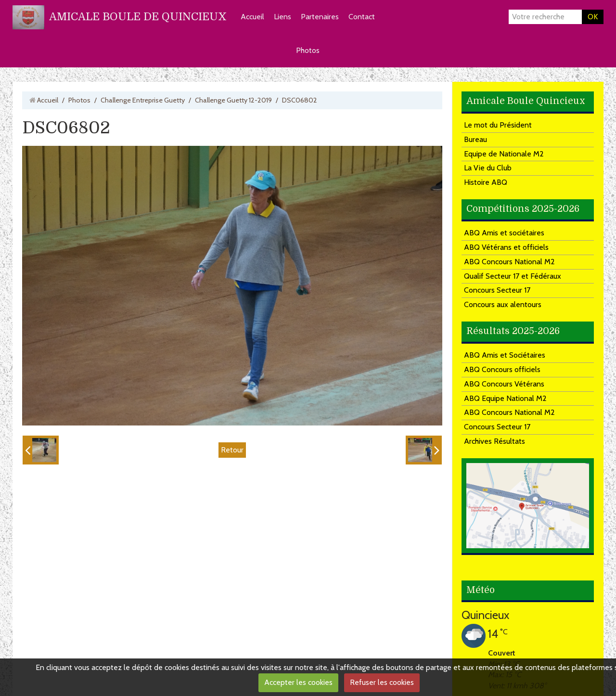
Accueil (252, 17)
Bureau (475, 139)
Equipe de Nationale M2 (504, 154)
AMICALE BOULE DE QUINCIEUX (138, 17)
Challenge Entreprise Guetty (143, 100)
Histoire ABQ (486, 182)
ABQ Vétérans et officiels (506, 247)
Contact (362, 17)
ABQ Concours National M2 (509, 262)
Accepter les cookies (298, 682)
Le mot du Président (498, 125)
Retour (232, 450)
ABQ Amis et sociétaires (504, 233)
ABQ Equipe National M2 (505, 398)
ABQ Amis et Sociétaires (505, 355)
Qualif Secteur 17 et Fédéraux (513, 276)
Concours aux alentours (503, 304)
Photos (308, 50)
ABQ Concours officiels (502, 369)
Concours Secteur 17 (497, 290)
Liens (282, 17)
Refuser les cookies (382, 682)
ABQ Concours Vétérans (504, 384)
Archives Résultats (494, 441)
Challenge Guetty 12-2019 (233, 100)
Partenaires (320, 17)
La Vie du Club (488, 168)
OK (593, 17)
